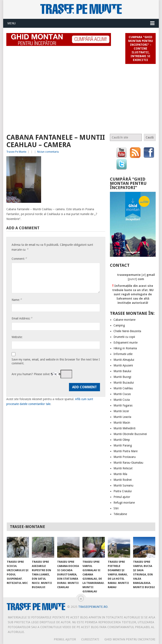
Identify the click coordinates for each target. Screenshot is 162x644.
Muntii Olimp (122, 440)
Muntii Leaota (122, 417)
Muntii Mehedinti (124, 428)
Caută (150, 137)
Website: (17, 337)
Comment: (19, 259)
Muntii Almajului (124, 360)
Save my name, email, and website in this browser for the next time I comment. (56, 361)
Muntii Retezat (123, 468)
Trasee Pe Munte (16, 152)
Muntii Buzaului (124, 383)
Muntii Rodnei (123, 480)
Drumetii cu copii (124, 337)
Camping (119, 325)
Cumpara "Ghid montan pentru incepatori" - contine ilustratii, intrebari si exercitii (141, 48)
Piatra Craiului (123, 491)
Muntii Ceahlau (123, 388)
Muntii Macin (122, 423)
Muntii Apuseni (123, 365)
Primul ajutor (122, 497)
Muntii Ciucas (122, 394)
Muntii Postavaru (125, 457)
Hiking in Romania (125, 348)
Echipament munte (126, 343)
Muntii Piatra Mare (126, 451)
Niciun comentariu (48, 152)
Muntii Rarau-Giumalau (128, 463)
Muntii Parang (123, 445)
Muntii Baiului (122, 371)
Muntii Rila (120, 474)
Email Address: (22, 318)
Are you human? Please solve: (42, 374)
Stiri (116, 508)
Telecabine (120, 514)
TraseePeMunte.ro (93, 607)
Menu (11, 23)
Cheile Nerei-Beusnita (127, 331)
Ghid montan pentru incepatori (130, 639)
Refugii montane (124, 503)
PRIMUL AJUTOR (65, 639)
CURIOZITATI (90, 639)
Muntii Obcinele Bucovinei (130, 434)
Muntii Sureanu (123, 485)
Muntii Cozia (122, 400)
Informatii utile (123, 354)
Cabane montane (124, 320)
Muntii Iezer (121, 411)
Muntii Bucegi (122, 377)
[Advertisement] (81, 97)
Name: (17, 300)
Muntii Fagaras (123, 405)
